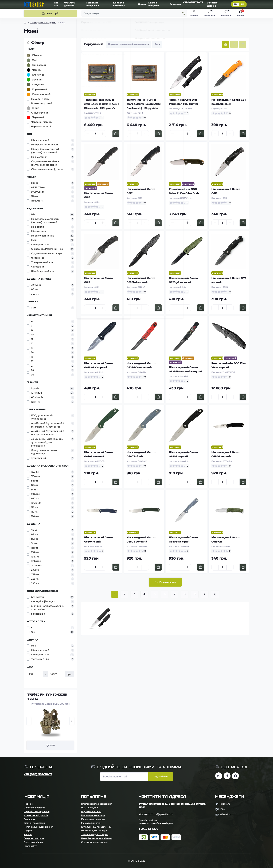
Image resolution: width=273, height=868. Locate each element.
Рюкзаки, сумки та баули (95, 831)
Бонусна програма (34, 838)
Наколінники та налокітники (97, 838)
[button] (29, 721)
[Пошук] (134, 13)
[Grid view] (225, 44)
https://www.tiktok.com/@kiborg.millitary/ (227, 776)
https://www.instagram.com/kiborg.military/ (219, 776)
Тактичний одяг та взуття (95, 834)
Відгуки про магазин (35, 823)
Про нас (28, 804)
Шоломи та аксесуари (93, 815)
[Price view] (243, 44)
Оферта (28, 831)
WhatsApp (226, 814)
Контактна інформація (36, 815)
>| (215, 594)
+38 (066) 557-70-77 (38, 774)
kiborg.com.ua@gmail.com (156, 814)
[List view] (234, 44)
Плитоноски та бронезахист (96, 804)
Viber (223, 809)
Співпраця (175, 4)
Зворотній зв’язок (33, 842)
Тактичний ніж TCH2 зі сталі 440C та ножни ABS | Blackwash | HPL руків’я (101, 104)
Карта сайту (30, 846)
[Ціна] (35, 674)
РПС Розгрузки (89, 808)
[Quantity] (95, 134)
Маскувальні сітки (91, 823)
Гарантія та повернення (37, 811)
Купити (50, 745)
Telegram (225, 804)
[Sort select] (128, 44)
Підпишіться (161, 776)
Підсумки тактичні (91, 811)
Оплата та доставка (34, 808)
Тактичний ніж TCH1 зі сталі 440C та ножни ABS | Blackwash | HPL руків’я (144, 104)
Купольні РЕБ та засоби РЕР (97, 827)
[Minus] (88, 134)
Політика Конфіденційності (38, 827)
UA (236, 4)
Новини (142, 4)
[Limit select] (157, 44)
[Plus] (103, 134)
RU (242, 4)
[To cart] (116, 134)
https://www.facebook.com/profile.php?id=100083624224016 (235, 776)
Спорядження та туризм (43, 23)
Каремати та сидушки (93, 819)
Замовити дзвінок (213, 4)
